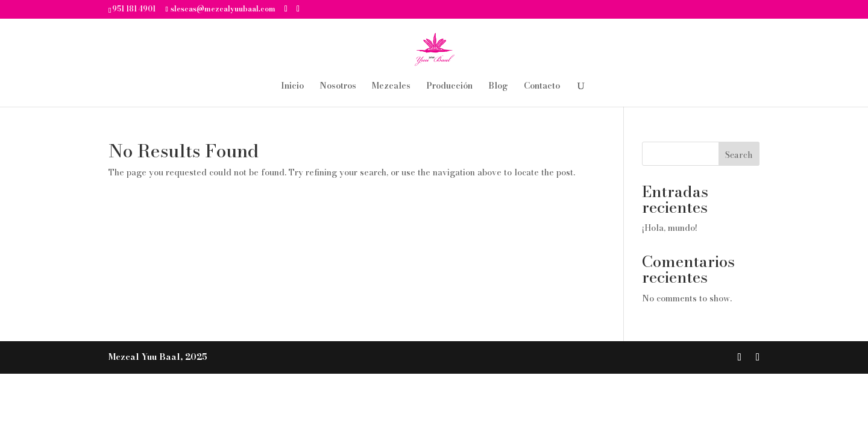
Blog (498, 87)
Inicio (292, 87)
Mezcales (391, 87)
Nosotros (338, 87)
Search (739, 155)
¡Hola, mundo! (670, 228)
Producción (449, 87)
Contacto (542, 87)
